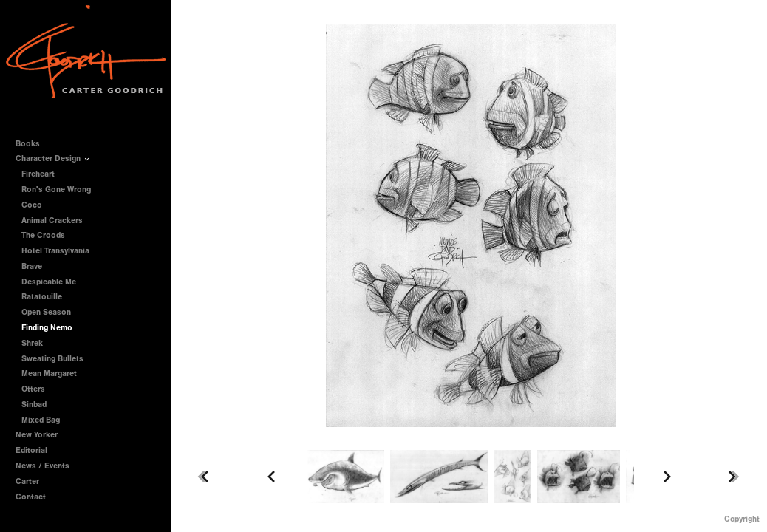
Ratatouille (42, 297)
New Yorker (37, 435)
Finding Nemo (47, 328)
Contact (31, 497)
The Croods (43, 235)
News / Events (42, 466)
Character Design (53, 158)
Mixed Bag (41, 420)
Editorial (31, 450)
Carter (27, 481)
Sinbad (34, 405)
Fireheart (38, 174)
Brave (32, 266)
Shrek (32, 343)
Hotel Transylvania (55, 251)
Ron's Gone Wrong (56, 190)
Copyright (742, 519)
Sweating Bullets (52, 359)
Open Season (46, 312)
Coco (32, 205)
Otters (33, 389)
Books (33, 144)
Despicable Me (49, 282)
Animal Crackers (52, 221)
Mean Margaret (49, 374)
